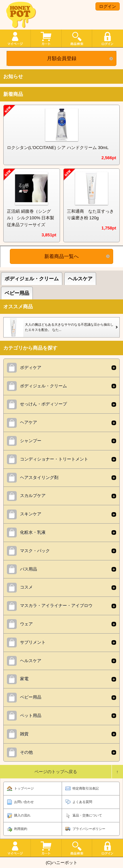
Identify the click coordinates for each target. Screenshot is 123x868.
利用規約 (21, 829)
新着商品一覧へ (61, 256)
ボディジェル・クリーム (32, 279)
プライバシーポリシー (89, 829)
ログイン (108, 6)
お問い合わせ (24, 802)
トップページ (24, 788)
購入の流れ (22, 815)
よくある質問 (82, 802)
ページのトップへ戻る (56, 772)
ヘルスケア (80, 279)
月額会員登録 (62, 58)
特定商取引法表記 (86, 788)
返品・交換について (87, 815)
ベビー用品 (17, 293)
